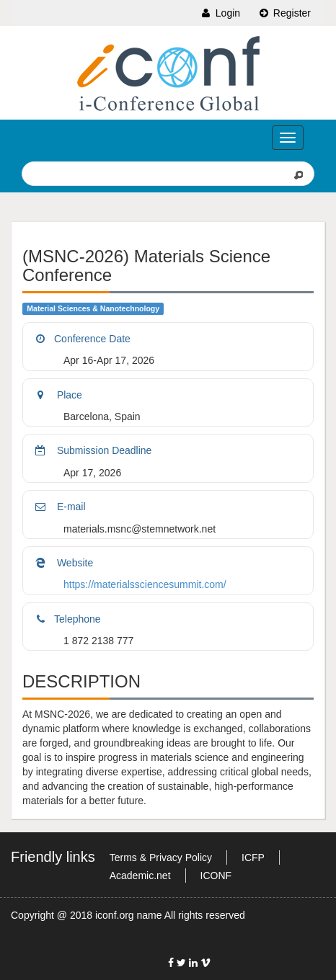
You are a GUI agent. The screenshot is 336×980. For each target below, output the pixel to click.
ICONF (216, 876)
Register (284, 13)
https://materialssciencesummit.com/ (145, 584)
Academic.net (140, 876)
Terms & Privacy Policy (161, 857)
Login (220, 13)
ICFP (253, 857)
